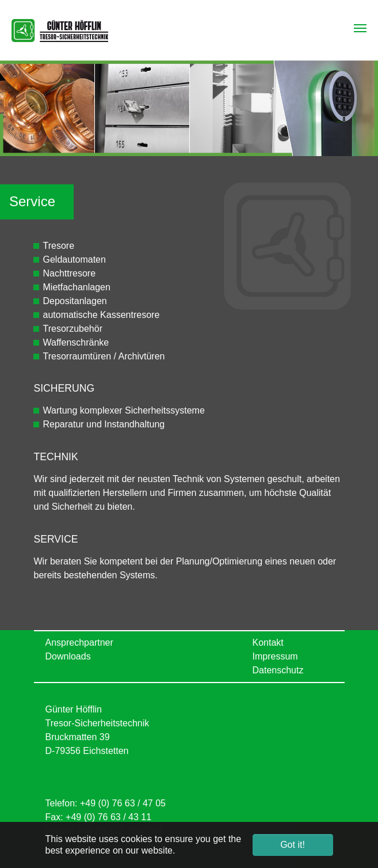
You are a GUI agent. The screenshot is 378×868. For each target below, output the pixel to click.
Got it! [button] (293, 845)
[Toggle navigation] (360, 28)
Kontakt (268, 643)
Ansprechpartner (79, 643)
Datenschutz (278, 670)
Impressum (275, 656)
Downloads (68, 656)
